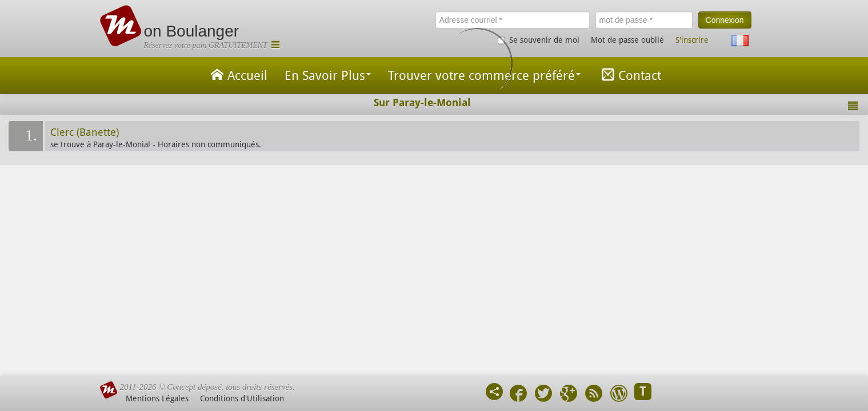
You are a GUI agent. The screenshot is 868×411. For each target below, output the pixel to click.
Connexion (725, 20)
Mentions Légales (157, 398)
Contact (629, 74)
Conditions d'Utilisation (242, 398)
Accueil (237, 74)
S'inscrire (692, 40)
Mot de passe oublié (627, 40)
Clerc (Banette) (85, 132)
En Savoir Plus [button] (328, 76)
